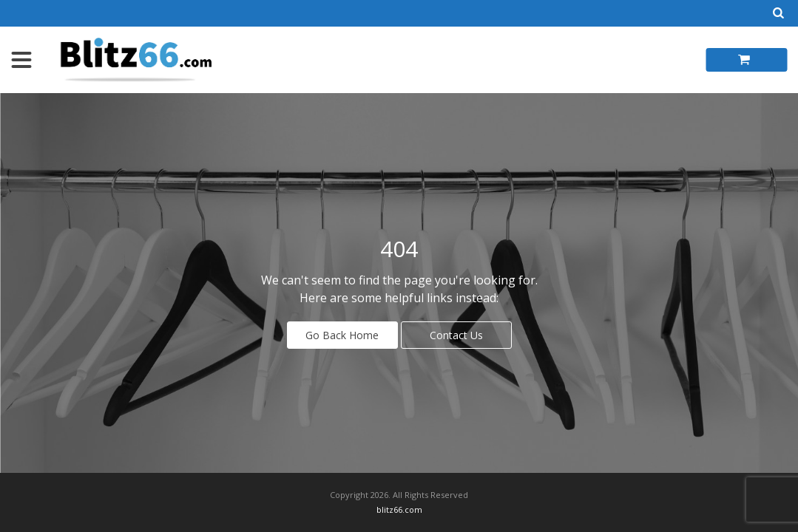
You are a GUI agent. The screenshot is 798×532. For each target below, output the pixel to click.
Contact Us (456, 335)
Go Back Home (342, 335)
